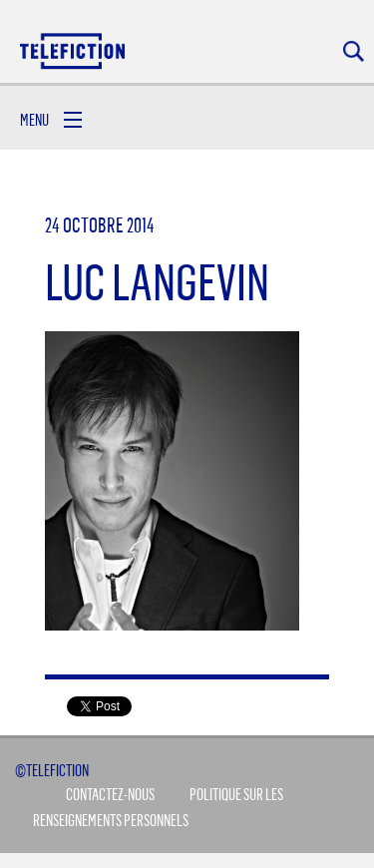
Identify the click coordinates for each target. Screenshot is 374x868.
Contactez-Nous (110, 794)
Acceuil (74, 50)
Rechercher (354, 51)
